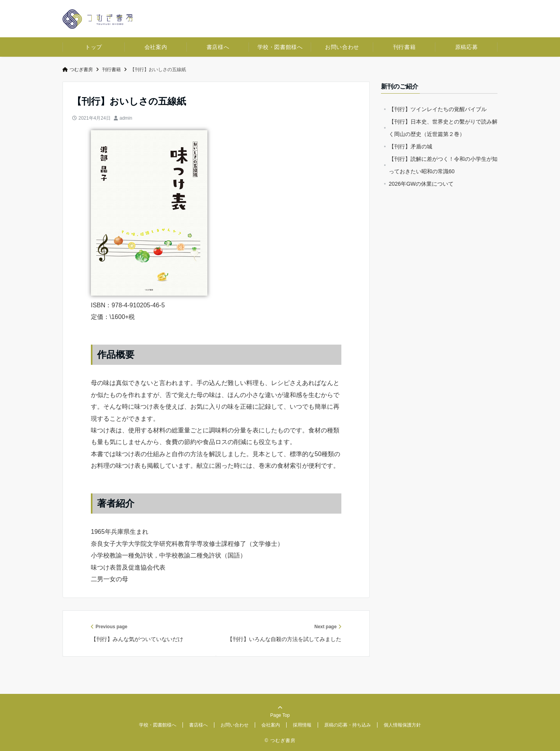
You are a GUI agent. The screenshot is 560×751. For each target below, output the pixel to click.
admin (126, 118)
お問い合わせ (342, 47)
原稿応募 (466, 47)
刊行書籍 (404, 47)
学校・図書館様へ (280, 47)
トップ (94, 47)
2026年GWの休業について (421, 184)
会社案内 (156, 47)
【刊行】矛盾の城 (410, 146)
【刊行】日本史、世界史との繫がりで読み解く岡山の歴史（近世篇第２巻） (443, 128)
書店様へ (218, 47)
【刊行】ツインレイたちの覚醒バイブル (438, 109)
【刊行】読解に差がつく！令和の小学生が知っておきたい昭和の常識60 (443, 165)
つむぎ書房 (78, 70)
